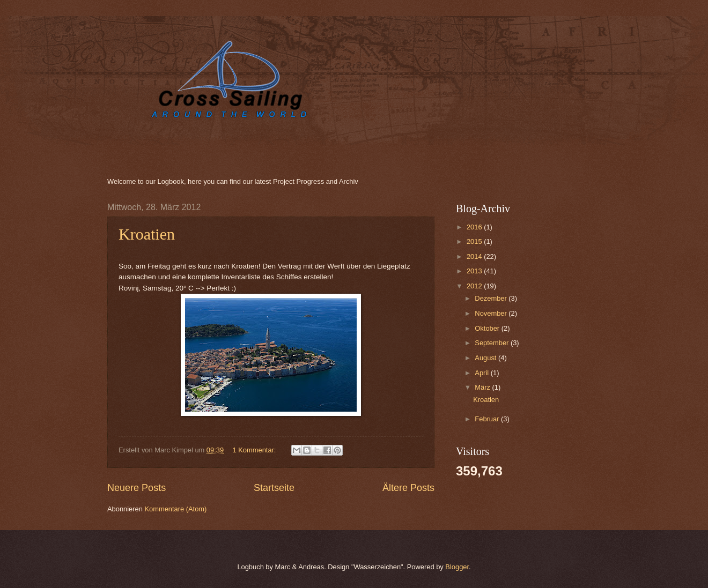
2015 (475, 241)
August (486, 358)
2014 (475, 256)
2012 (475, 286)
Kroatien (147, 234)
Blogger (457, 567)
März (483, 387)
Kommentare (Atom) (175, 509)
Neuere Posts (137, 488)
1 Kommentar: (255, 450)
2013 (475, 271)
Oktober (488, 328)
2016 (475, 227)
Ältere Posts (408, 488)
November (492, 313)
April (482, 373)
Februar (488, 419)
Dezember (492, 298)
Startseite (274, 488)
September (493, 343)
